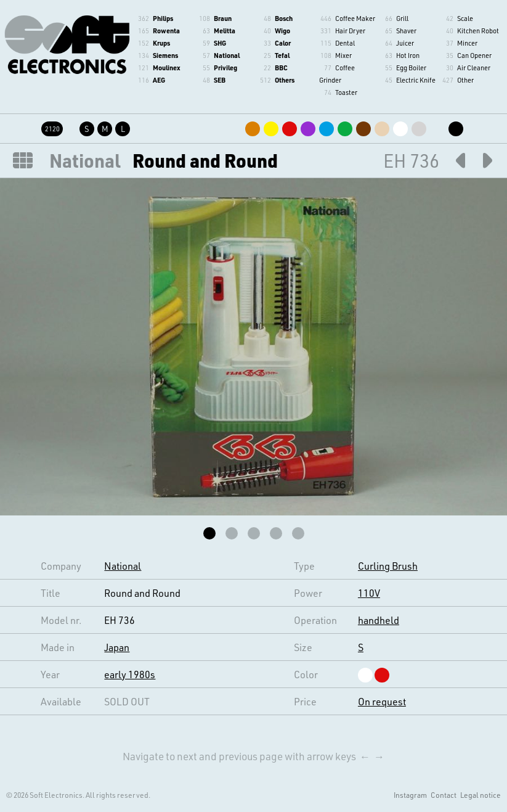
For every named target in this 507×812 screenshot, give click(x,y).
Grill (402, 18)
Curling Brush (388, 566)
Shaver (406, 31)
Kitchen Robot (478, 31)
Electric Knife (416, 80)
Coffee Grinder (337, 74)
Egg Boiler (411, 68)
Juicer (405, 43)
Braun (223, 18)
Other (465, 80)
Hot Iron (408, 55)
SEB (220, 80)
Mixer (343, 55)
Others (285, 80)
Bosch (284, 18)
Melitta (225, 31)
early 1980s (130, 674)
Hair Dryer (350, 31)
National (227, 55)
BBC (281, 68)
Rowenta (166, 31)
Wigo (282, 31)
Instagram (410, 795)
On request (382, 701)
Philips (163, 18)
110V (369, 593)
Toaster (346, 92)
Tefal (282, 55)
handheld (379, 620)
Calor (283, 43)
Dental (345, 43)
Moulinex (166, 68)
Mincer (467, 43)
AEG (159, 80)
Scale (465, 18)
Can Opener (474, 55)
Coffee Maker (355, 18)
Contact (444, 795)
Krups (161, 43)
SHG (220, 43)
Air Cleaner (474, 68)
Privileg (225, 68)
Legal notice (481, 795)
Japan (117, 647)
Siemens (165, 55)
